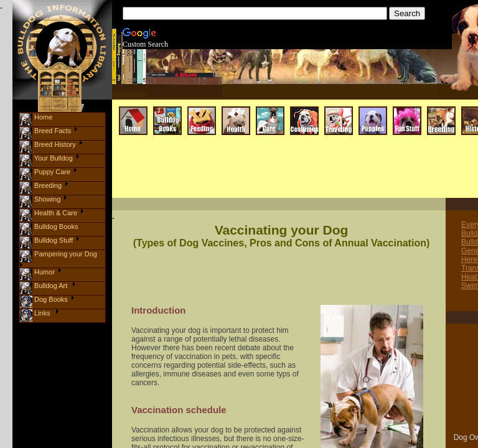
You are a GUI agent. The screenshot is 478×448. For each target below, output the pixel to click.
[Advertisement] (263, 175)
